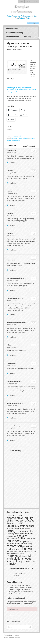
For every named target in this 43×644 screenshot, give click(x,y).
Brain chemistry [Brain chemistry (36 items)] (15, 524)
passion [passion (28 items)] (27, 546)
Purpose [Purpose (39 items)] (12, 556)
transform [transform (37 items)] (13, 564)
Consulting (27, 37)
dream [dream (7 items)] (17, 534)
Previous (36, 37)
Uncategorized (17, 136)
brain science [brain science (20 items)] (27, 526)
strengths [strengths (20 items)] (20, 561)
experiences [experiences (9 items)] (12, 539)
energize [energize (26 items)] (22, 536)
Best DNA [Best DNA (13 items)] (24, 521)
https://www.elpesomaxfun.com (24, 369)
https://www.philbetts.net (18, 351)
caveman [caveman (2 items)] (28, 529)
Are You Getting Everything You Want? (20, 588)
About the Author (13, 37)
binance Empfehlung (13, 381)
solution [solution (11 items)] (22, 556)
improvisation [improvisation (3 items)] (31, 539)
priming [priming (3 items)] (22, 554)
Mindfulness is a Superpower (18, 594)
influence (26, 138)
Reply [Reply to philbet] (34, 345)
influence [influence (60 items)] (13, 541)
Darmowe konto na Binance (16, 323)
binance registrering (13, 426)
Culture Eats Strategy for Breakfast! (20, 586)
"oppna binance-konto (14, 404)
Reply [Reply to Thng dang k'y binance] (34, 299)
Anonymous (11, 151)
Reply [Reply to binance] (34, 171)
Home (21, 1)
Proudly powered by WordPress (12, 637)
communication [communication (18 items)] (26, 531)
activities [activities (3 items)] (9, 516)
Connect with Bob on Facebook (20, 568)
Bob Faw (19, 50)
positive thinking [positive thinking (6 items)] (13, 554)
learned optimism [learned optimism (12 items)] (15, 544)
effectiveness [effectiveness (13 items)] (27, 534)
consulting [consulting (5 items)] (10, 534)
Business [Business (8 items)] (11, 529)
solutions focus (16, 140)
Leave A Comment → (30, 146)
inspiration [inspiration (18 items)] (26, 541)
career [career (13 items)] (21, 528)
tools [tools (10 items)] (28, 561)
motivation (32, 138)
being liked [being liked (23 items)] (13, 521)
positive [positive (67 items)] (26, 549)
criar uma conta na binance (16, 278)
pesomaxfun (11, 363)
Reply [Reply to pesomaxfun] (34, 363)
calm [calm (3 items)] (16, 529)
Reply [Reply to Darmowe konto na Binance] (34, 323)
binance (9, 171)
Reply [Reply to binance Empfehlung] (34, 382)
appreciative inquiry (17, 138)
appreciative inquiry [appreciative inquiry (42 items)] (20, 518)
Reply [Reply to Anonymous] (34, 151)
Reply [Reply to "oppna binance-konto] (34, 404)
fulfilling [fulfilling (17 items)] (22, 538)
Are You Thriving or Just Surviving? (19, 590)
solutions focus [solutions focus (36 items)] (22, 559)
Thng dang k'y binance (14, 298)
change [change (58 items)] (12, 531)
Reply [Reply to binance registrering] (34, 426)
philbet (9, 345)
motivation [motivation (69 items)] (14, 546)
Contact (29, 1)
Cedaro (17, 635)
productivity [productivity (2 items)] (28, 554)
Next (38, 37)
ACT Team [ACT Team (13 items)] (18, 516)
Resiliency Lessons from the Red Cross (21, 592)
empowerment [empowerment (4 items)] (12, 536)
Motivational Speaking (15, 33)
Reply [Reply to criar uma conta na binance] (34, 278)
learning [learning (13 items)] (28, 544)
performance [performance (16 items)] (13, 549)
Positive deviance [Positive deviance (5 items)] (13, 552)
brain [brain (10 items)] (14, 523)
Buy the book (33, 23)
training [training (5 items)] (33, 561)
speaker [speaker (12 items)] (11, 561)
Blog (36, 1)
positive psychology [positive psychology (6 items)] (28, 551)
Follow (11, 616)
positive (9, 140)
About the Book (12, 29)
